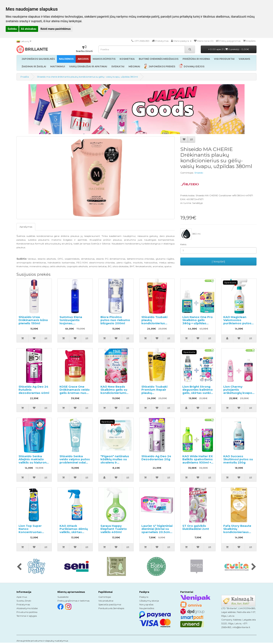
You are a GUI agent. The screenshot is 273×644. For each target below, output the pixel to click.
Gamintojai (105, 597)
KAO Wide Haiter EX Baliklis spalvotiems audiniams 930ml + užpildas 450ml (198, 461)
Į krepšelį (218, 261)
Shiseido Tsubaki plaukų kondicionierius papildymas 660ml (156, 322)
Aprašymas (26, 227)
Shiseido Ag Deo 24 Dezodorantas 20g (156, 458)
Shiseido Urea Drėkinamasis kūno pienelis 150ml (33, 320)
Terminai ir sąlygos (27, 616)
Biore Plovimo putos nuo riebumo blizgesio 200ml (115, 320)
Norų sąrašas (146, 604)
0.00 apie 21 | (229, 49)
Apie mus (22, 597)
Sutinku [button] (12, 29)
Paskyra (144, 597)
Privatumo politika (27, 612)
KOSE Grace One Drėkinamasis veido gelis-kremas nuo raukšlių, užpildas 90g (75, 393)
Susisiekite (63, 597)
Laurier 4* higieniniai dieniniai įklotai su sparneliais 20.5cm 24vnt (157, 531)
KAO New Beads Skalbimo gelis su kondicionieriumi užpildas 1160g (114, 391)
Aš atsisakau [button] (29, 29)
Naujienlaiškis (147, 608)
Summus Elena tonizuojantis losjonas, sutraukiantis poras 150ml (74, 323)
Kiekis (183, 244)
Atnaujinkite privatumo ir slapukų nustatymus (42, 641)
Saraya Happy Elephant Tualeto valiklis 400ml (114, 529)
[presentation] (19, 567)
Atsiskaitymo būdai (27, 608)
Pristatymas (23, 604)
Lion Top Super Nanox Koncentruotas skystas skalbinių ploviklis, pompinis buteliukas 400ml (33, 534)
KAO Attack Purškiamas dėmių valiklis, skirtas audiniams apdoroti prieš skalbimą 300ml (75, 534)
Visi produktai (106, 601)
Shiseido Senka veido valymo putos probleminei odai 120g (75, 461)
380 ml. (191, 234)
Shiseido (199, 173)
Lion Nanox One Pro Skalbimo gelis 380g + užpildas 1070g (198, 322)
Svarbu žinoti (24, 601)
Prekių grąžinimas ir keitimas (73, 601)
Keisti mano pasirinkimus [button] (56, 29)
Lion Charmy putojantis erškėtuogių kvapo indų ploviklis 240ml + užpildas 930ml (239, 393)
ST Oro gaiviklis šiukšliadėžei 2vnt (196, 527)
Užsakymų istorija (149, 601)
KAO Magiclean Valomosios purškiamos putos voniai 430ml (237, 322)
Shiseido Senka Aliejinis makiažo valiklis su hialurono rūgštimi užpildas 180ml (34, 462)
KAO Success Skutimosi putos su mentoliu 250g (238, 459)
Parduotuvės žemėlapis (111, 608)
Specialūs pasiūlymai (110, 604)
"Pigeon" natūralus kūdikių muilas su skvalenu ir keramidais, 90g (115, 461)
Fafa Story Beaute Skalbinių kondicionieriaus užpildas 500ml (237, 531)
